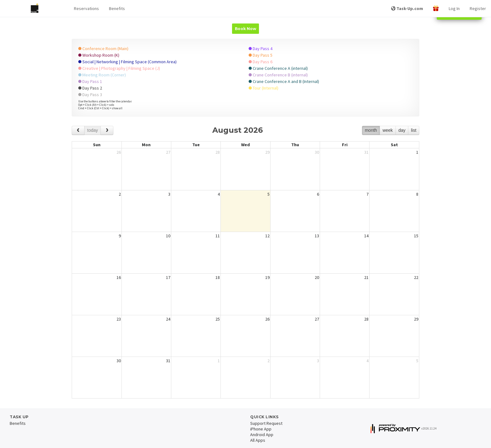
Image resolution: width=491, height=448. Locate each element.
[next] (107, 130)
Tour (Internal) (264, 88)
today (93, 130)
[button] (86, 9)
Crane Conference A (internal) (278, 68)
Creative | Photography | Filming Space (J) (119, 68)
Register (478, 8)
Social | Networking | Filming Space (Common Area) (127, 62)
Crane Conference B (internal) (278, 75)
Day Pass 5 (261, 55)
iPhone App (261, 429)
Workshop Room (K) (99, 55)
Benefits (117, 8)
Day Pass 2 (90, 88)
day (402, 130)
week (388, 130)
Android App (262, 435)
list (413, 130)
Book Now (246, 29)
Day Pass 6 (261, 62)
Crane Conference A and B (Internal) (284, 81)
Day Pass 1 (90, 81)
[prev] (78, 130)
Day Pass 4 (261, 49)
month (371, 130)
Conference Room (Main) (103, 49)
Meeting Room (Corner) (102, 75)
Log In (454, 8)
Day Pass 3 (90, 95)
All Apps (258, 440)
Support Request (266, 423)
